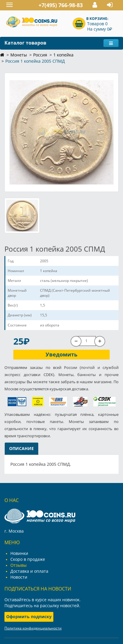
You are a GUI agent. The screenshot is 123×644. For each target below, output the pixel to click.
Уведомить (61, 354)
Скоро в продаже (28, 559)
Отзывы (19, 565)
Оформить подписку (29, 617)
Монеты (19, 55)
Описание (21, 448)
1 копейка (63, 55)
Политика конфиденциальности (33, 628)
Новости (19, 577)
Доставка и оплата (29, 571)
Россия (40, 55)
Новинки (19, 553)
